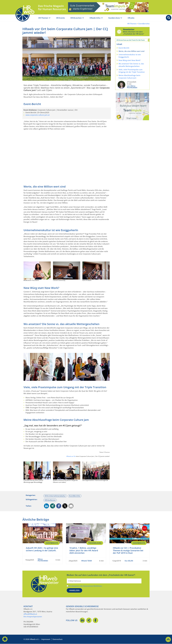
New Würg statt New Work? (130, 60)
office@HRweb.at (30, 614)
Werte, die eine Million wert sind (131, 51)
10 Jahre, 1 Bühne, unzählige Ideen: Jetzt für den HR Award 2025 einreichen (84, 550)
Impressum (46, 639)
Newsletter (129, 29)
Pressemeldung (95, 543)
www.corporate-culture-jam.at (38, 115)
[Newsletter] (119, 32)
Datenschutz (58, 639)
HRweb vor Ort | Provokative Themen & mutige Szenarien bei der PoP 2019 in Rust (128, 550)
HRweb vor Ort (71, 456)
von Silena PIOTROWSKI (132, 87)
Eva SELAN (129, 561)
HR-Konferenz (50, 500)
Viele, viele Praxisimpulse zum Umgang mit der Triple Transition (132, 71)
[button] (46, 506)
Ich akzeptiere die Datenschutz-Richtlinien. (85, 586)
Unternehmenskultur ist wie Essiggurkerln (130, 56)
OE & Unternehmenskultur (55, 496)
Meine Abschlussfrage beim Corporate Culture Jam (129, 77)
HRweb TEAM (87, 561)
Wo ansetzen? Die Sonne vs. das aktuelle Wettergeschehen (131, 65)
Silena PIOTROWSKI (43, 560)
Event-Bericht (124, 48)
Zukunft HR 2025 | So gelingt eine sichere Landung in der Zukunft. (42, 549)
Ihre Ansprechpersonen (33, 617)
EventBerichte (144, 24)
